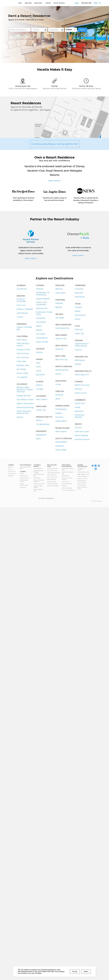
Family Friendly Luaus (53, 486)
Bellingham (80, 360)
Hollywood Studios (82, 479)
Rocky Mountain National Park (24, 412)
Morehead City (62, 370)
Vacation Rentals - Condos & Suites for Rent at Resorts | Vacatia (12, 2)
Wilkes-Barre (61, 421)
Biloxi (38, 439)
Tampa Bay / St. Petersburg (43, 294)
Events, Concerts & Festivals (67, 479)
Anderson (60, 446)
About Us (11, 467)
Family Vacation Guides (24, 481)
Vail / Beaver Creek (25, 400)
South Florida (42, 342)
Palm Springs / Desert (23, 345)
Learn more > (55, 181)
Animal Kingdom (82, 481)
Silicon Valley (22, 373)
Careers (10, 469)
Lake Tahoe (22, 340)
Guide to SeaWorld (82, 476)
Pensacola (41, 318)
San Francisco (23, 357)
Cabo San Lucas (82, 432)
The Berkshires (43, 424)
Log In (77, 3)
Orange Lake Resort (39, 484)
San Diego (21, 369)
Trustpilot (64, 500)
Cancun (78, 428)
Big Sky (59, 307)
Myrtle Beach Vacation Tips (68, 473)
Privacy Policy (12, 473)
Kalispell (59, 303)
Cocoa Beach (42, 338)
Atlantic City (61, 339)
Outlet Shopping (82, 485)
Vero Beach (41, 322)
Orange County (23, 350)
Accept (75, 971)
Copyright (11, 476)
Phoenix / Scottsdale (21, 300)
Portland (59, 395)
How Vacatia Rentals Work (25, 468)
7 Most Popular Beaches (53, 473)
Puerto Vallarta (81, 435)
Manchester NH (62, 328)
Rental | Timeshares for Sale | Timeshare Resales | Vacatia (96, 499)
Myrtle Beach (61, 442)
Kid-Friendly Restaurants (68, 490)
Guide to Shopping (52, 484)
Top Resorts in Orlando (81, 469)
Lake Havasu (22, 313)
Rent (20, 3)
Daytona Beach (43, 299)
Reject (86, 971)
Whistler (79, 389)
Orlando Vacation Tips (83, 472)
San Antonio (80, 315)
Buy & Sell (39, 3)
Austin (78, 319)
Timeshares (23, 487)
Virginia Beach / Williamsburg (82, 345)
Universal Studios (82, 483)
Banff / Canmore (82, 385)
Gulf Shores (22, 289)
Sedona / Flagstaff (25, 309)
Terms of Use (12, 471)
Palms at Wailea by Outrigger (39, 471)
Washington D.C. (82, 375)
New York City (62, 360)
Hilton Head (61, 450)
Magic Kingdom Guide (83, 474)
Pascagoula (41, 435)
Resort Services (59, 3)
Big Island (40, 375)
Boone (58, 374)
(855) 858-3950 (86, 3)
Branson (59, 289)
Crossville (79, 289)
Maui (38, 363)
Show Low (21, 305)
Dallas (78, 311)
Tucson (20, 317)
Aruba (77, 407)
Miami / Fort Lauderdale (41, 303)
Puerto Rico (80, 403)
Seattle (78, 364)
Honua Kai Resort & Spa (39, 475)
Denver (20, 417)
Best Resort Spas (51, 481)
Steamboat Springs (25, 407)
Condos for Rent (24, 478)
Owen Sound (81, 393)
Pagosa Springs (24, 396)
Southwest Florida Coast (44, 313)
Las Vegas (60, 318)
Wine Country (23, 353)
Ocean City (41, 410)
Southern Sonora (82, 439)
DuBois (59, 413)
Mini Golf (64, 486)
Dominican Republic (80, 416)
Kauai (39, 371)
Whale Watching (51, 479)
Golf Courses (65, 481)
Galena (39, 385)
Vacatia (22, 473)
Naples (39, 330)
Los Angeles (22, 377)
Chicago (40, 389)
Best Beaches (65, 476)
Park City (79, 330)
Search (83, 30)
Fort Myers (41, 334)
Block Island (61, 432)
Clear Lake (21, 361)
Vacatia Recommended (24, 484)
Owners (48, 3)
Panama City (42, 308)
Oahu (38, 367)
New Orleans (42, 399)
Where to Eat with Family (82, 488)
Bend (58, 399)
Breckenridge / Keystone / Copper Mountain (25, 389)
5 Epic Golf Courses (52, 477)
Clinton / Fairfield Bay (24, 328)
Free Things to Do (52, 475)
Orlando (40, 289)
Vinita (58, 384)
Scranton (59, 417)
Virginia (78, 350)
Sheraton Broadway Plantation (39, 481)
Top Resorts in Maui (52, 468)
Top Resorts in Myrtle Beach (68, 469)
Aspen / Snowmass (25, 404)
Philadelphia (61, 409)
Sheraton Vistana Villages (38, 487)
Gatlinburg (80, 297)
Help (96, 3)
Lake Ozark (60, 293)
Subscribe (28, 3)
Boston (39, 420)
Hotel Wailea (37, 478)
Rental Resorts (24, 476)
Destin (39, 326)
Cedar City (79, 333)
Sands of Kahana (38, 468)
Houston (79, 307)
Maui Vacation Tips (52, 471)
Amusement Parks (67, 484)
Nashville (79, 293)
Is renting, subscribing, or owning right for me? (55, 144)
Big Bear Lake (23, 365)
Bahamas (79, 411)
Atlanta (39, 352)
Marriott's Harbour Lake (39, 490)
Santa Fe (59, 349)
